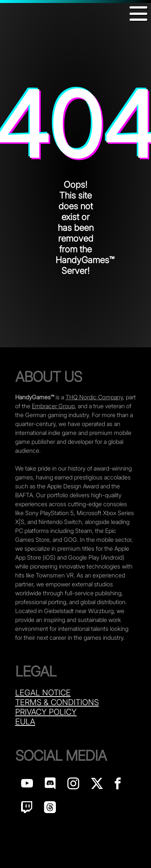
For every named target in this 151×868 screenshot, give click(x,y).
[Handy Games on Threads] (50, 809)
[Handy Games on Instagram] (73, 785)
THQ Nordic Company (94, 397)
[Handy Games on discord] (50, 785)
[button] (138, 14)
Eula (25, 721)
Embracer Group (53, 406)
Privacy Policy (46, 712)
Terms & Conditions (57, 702)
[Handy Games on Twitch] (27, 809)
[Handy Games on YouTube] (27, 785)
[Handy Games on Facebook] (118, 785)
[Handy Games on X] (97, 785)
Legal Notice (43, 692)
